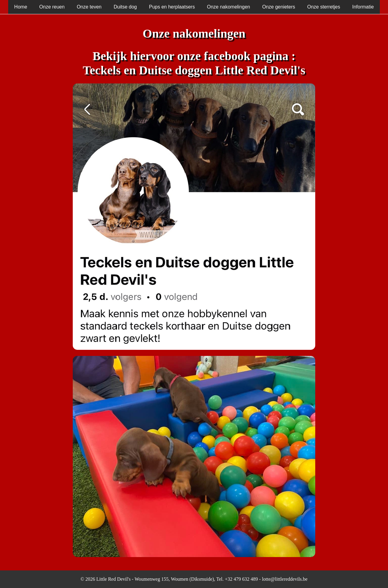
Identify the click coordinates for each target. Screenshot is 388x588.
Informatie (363, 7)
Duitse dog (125, 7)
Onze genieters (279, 7)
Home (21, 7)
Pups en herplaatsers (172, 7)
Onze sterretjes (324, 7)
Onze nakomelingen (229, 7)
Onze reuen (52, 7)
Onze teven (89, 7)
